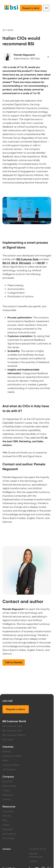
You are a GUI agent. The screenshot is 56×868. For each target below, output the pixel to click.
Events (6, 825)
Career (6, 790)
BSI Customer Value (12, 726)
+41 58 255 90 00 (37, 849)
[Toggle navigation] (46, 8)
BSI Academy (9, 834)
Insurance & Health (12, 756)
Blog (5, 820)
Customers (8, 811)
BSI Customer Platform (14, 735)
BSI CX (6, 263)
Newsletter (8, 829)
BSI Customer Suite (27, 259)
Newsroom (8, 795)
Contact (7, 799)
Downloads (8, 838)
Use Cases (8, 740)
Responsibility (9, 786)
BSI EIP (41, 263)
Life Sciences (9, 769)
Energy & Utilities (11, 765)
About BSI (7, 781)
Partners (7, 816)
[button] (27, 57)
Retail (5, 760)
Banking (7, 751)
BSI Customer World (14, 721)
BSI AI (15, 263)
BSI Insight (25, 263)
